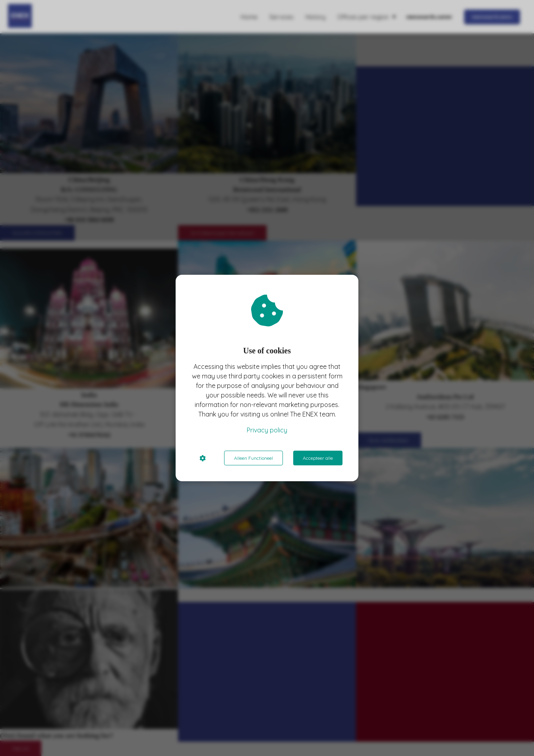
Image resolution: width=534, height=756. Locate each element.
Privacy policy (267, 430)
